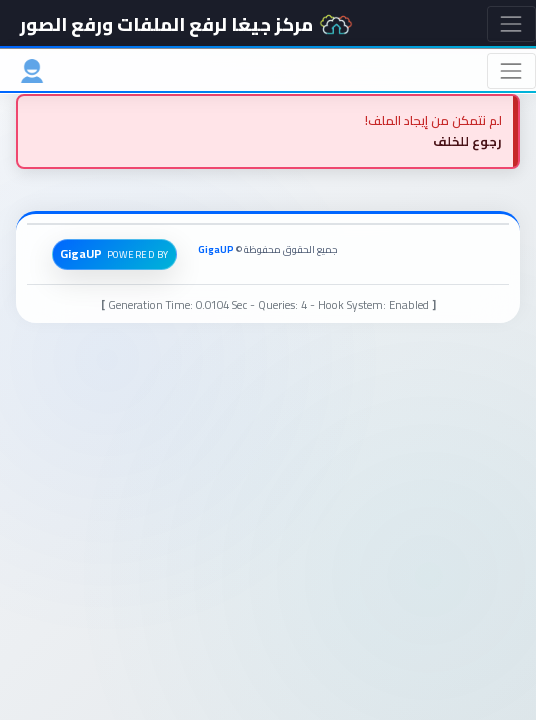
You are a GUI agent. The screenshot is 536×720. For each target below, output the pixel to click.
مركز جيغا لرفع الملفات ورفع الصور (186, 24)
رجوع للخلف (467, 141)
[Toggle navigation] (511, 23)
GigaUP (216, 249)
